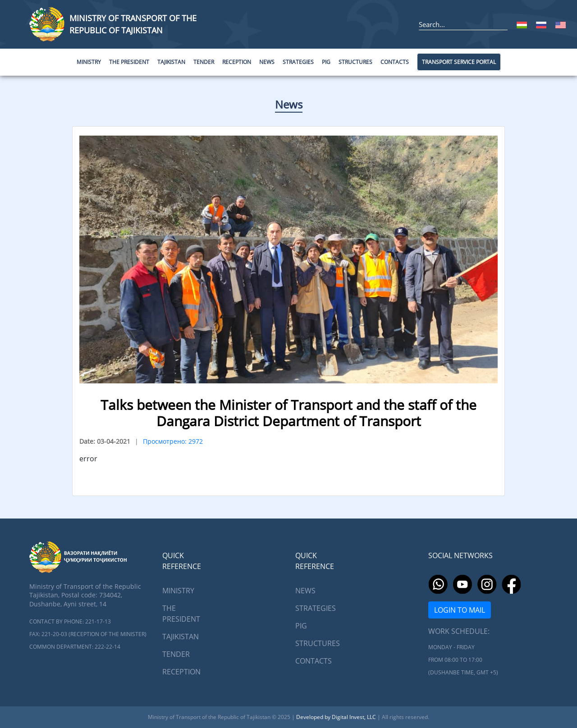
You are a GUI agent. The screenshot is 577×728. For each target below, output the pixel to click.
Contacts (314, 661)
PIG (301, 626)
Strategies (316, 608)
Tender (176, 654)
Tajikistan (181, 637)
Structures (318, 643)
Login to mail (460, 610)
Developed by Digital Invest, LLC (337, 717)
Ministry (178, 591)
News (289, 104)
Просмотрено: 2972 (173, 441)
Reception (181, 672)
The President (181, 614)
